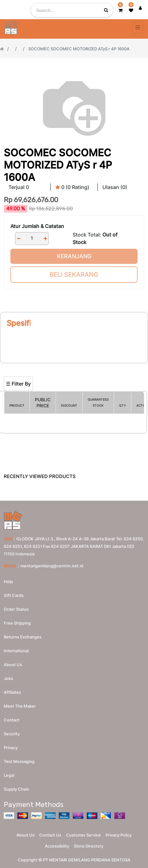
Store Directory (89, 846)
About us (13, 665)
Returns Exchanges (23, 637)
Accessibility (57, 846)
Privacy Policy (119, 835)
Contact (12, 720)
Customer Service (83, 835)
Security (12, 734)
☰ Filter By (18, 384)
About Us (25, 835)
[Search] (74, 366)
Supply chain (16, 789)
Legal (9, 775)
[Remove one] (19, 239)
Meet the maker (20, 706)
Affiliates (12, 692)
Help (8, 581)
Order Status (16, 609)
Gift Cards (14, 595)
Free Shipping (17, 623)
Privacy (11, 748)
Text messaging (19, 761)
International (16, 651)
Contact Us (50, 835)
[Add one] (45, 239)
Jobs (8, 678)
